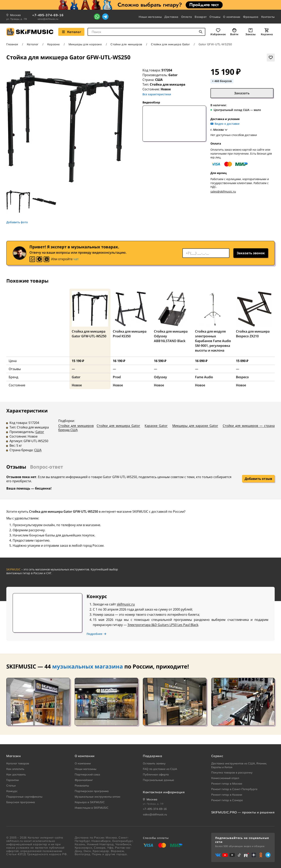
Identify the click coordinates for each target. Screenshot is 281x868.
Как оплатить (15, 769)
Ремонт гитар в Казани (227, 795)
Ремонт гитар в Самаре (227, 800)
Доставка (171, 17)
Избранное (218, 34)
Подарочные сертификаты (24, 797)
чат (76, 259)
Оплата (187, 17)
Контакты (268, 17)
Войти (234, 34)
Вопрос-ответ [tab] (47, 467)
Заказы (251, 34)
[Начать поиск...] (201, 32)
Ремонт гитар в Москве (227, 784)
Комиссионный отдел (225, 778)
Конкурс (12, 791)
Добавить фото (17, 222)
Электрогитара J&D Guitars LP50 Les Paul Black (163, 625)
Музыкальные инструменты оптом (97, 797)
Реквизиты (82, 786)
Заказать (242, 93)
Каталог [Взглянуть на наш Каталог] (71, 32)
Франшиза (251, 17)
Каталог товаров (18, 763)
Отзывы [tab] (16, 467)
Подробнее (97, 634)
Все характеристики (157, 94)
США (38, 450)
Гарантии (13, 780)
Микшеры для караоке (85, 44)
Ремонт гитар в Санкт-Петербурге (234, 789)
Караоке (54, 44)
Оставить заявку (154, 763)
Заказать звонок (251, 253)
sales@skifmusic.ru (48, 19)
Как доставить (16, 774)
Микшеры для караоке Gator (195, 426)
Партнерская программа (92, 791)
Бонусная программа (21, 802)
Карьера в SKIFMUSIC (90, 802)
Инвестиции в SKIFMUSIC (92, 808)
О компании (232, 17)
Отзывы (215, 17)
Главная (12, 44)
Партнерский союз (87, 774)
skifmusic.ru (126, 604)
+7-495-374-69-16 (48, 15)
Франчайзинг (84, 780)
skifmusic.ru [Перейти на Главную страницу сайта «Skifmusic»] (15, 841)
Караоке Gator (156, 426)
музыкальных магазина (88, 666)
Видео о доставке (225, 124)
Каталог (33, 44)
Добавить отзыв (258, 479)
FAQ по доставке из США (160, 769)
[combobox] (146, 32)
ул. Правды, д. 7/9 (17, 19)
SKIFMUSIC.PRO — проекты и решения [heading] (243, 812)
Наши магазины (150, 17)
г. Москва (219, 130)
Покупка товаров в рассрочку (232, 773)
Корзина (267, 34)
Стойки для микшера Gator (170, 44)
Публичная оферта (156, 774)
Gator (173, 75)
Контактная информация (164, 792)
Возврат (201, 17)
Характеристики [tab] (27, 411)
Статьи (11, 786)
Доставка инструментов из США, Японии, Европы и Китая (239, 765)
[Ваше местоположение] (150, 799)
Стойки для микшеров (126, 44)
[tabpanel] (140, 433)
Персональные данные (158, 780)
